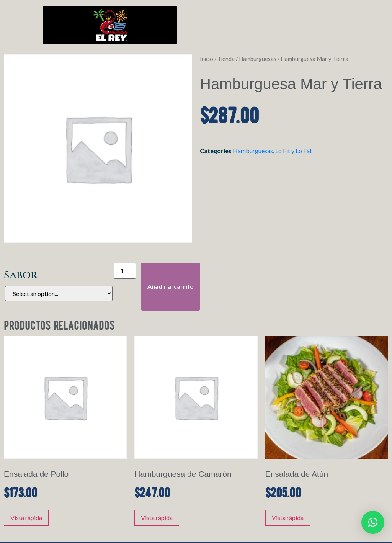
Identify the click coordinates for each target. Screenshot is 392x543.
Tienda (226, 59)
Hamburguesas (258, 59)
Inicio (207, 59)
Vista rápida (26, 518)
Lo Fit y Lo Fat (294, 151)
